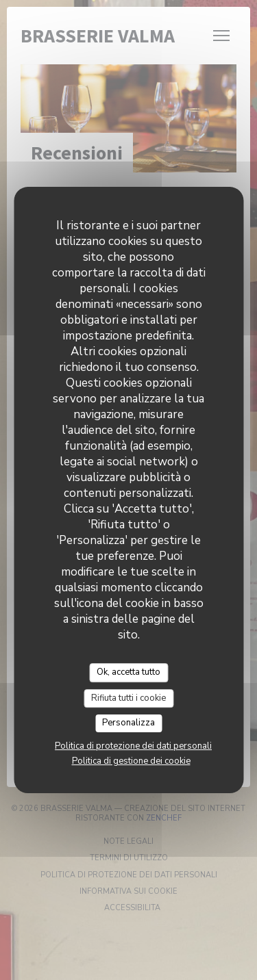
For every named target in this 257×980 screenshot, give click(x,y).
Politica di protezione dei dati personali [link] (133, 746)
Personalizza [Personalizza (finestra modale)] (128, 723)
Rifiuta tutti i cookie (128, 698)
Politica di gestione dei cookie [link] (131, 761)
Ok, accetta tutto (128, 672)
